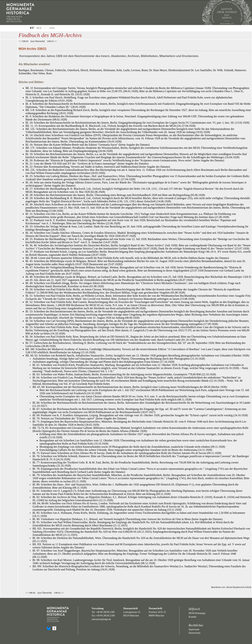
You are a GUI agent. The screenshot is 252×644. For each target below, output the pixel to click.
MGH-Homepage (197, 613)
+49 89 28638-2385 (105, 612)
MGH (39, 28)
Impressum (194, 629)
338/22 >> (52, 41)
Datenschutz (195, 633)
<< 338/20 (23, 41)
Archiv (52, 28)
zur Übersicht (38, 41)
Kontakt (192, 617)
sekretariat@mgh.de (101, 619)
